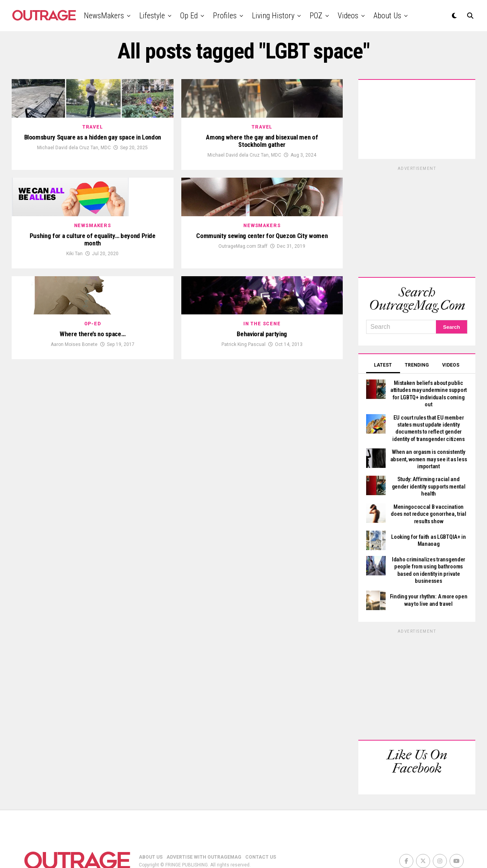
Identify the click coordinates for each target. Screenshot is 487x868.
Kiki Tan (74, 360)
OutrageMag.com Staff (243, 352)
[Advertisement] (417, 221)
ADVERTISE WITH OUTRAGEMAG (204, 829)
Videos (348, 16)
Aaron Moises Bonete (74, 504)
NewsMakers (104, 16)
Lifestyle (152, 16)
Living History (273, 16)
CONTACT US (261, 829)
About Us (387, 16)
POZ (316, 16)
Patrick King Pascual (243, 504)
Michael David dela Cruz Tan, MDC (74, 208)
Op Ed (189, 16)
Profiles (225, 16)
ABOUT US (151, 829)
